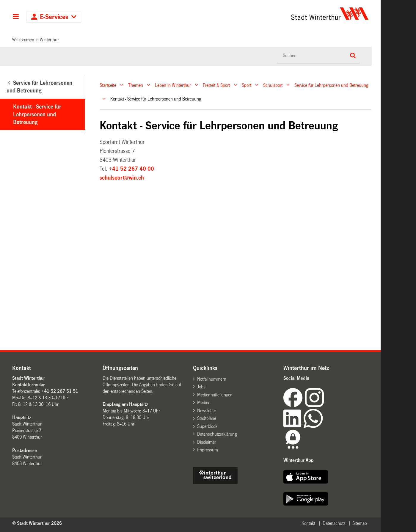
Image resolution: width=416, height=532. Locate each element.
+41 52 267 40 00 (131, 169)
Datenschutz (334, 523)
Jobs (201, 387)
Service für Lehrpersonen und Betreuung (331, 85)
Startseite (108, 85)
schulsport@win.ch (122, 178)
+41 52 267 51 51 (60, 391)
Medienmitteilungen (215, 395)
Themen (136, 85)
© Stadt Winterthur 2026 (37, 523)
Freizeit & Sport (216, 85)
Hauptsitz (22, 417)
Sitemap (360, 523)
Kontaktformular (29, 385)
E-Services (54, 17)
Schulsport (273, 85)
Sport (247, 85)
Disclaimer (207, 442)
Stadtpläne (207, 418)
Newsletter (207, 411)
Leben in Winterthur (173, 85)
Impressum (208, 450)
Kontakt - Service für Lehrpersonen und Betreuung (37, 114)
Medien (204, 402)
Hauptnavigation (16, 17)
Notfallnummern (212, 379)
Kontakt (308, 523)
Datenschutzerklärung (217, 434)
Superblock (207, 426)
